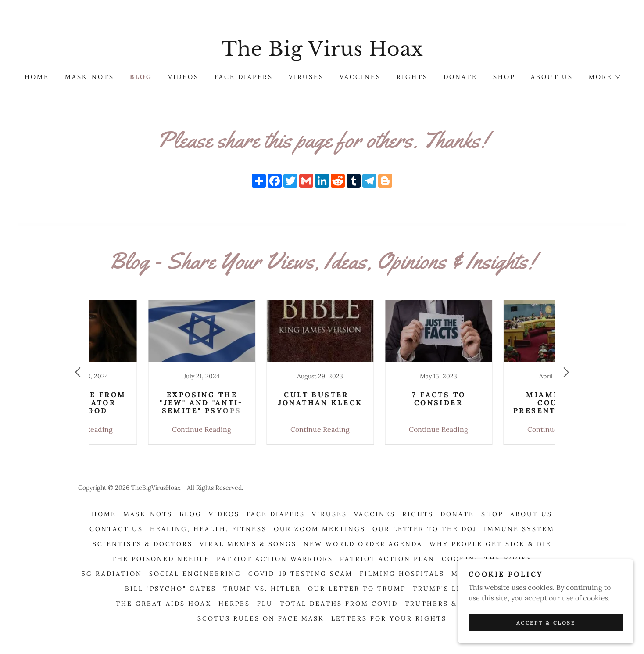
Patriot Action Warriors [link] (275, 559)
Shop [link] (504, 77)
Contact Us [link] (116, 529)
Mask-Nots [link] (89, 77)
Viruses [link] (306, 77)
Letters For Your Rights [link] (389, 618)
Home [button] (104, 514)
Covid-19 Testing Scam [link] (301, 574)
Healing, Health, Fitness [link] (208, 529)
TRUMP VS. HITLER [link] (262, 589)
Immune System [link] (519, 529)
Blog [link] (141, 77)
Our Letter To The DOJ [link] (425, 529)
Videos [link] (183, 77)
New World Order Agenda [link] (363, 544)
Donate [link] (460, 77)
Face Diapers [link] (244, 77)
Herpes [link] (234, 604)
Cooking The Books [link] (487, 559)
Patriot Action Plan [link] (387, 559)
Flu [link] (265, 604)
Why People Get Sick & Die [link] (490, 544)
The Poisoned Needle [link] (161, 559)
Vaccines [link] (360, 77)
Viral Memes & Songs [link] (248, 544)
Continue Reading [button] (145, 429)
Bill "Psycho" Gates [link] (171, 589)
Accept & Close (546, 623)
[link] (322, 53)
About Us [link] (552, 77)
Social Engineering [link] (195, 574)
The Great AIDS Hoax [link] (164, 604)
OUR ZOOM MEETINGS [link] (320, 529)
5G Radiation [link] (112, 574)
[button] (604, 77)
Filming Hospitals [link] (402, 574)
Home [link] (37, 77)
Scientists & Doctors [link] (143, 544)
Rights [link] (412, 77)
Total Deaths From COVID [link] (339, 604)
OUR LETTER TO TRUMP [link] (357, 589)
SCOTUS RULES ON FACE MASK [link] (261, 618)
